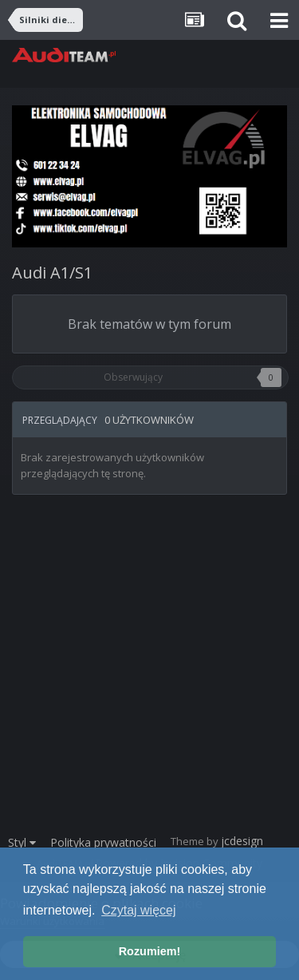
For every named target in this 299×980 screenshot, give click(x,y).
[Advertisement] (149, 672)
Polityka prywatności (103, 842)
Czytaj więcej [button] (138, 910)
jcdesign (242, 841)
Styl (22, 842)
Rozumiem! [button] (150, 951)
